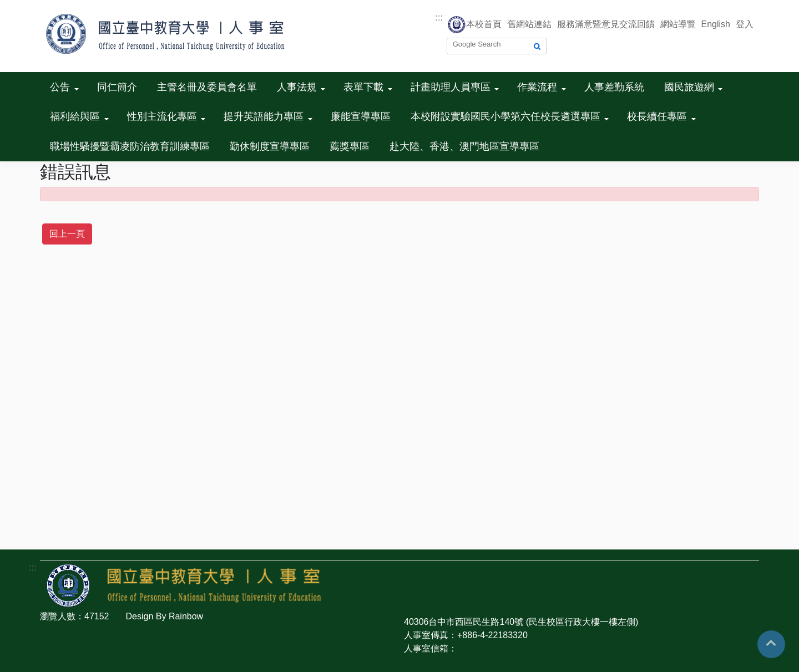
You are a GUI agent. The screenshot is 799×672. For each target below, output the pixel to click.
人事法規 (297, 87)
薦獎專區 (350, 146)
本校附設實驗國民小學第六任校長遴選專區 (505, 116)
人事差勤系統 (614, 87)
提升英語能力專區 (264, 116)
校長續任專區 (657, 116)
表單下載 (363, 87)
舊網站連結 (529, 24)
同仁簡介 (117, 87)
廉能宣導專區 (361, 116)
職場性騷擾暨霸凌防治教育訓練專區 (130, 146)
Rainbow (186, 616)
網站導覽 (678, 24)
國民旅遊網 (689, 87)
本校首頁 (484, 24)
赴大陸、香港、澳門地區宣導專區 (464, 146)
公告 (60, 87)
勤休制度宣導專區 (270, 146)
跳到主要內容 (27, 6)
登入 (745, 24)
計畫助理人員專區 (451, 87)
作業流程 (537, 87)
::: (439, 17)
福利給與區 (75, 116)
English (716, 24)
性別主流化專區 (162, 116)
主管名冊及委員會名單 (207, 87)
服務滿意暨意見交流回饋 (606, 24)
